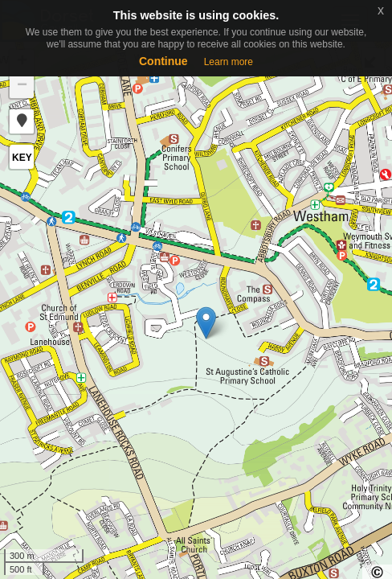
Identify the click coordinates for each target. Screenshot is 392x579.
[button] (22, 121)
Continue (163, 61)
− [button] (22, 86)
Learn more (229, 62)
